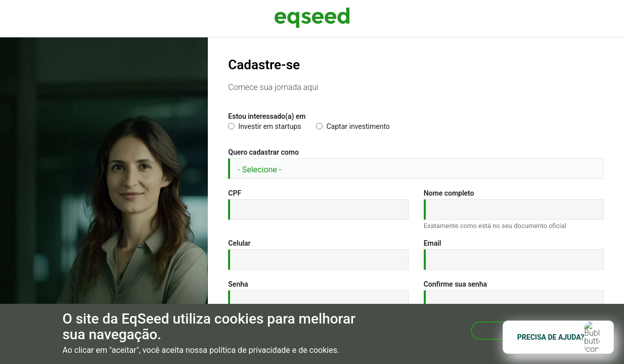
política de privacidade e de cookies (273, 350)
